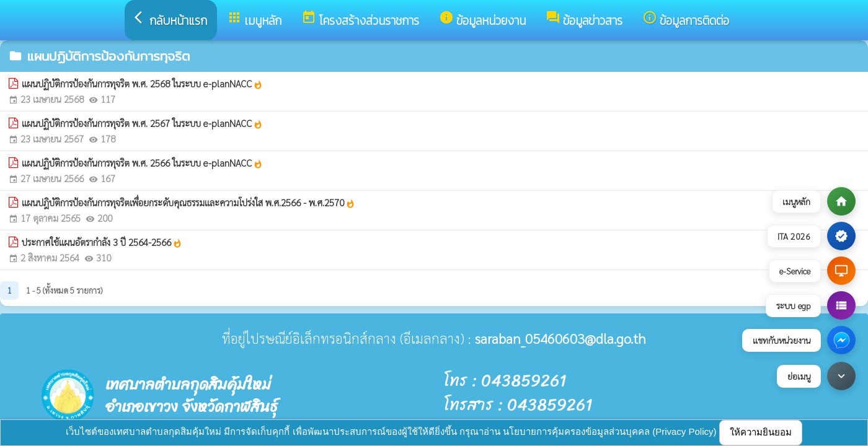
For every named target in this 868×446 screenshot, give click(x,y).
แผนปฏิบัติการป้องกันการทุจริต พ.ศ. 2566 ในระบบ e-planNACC (142, 163)
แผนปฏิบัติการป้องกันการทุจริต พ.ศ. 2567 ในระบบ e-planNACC (142, 123)
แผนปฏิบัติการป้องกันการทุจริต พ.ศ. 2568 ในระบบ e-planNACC (142, 84)
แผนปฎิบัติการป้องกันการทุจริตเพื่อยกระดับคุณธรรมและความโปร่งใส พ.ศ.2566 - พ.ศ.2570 (188, 203)
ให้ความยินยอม (761, 432)
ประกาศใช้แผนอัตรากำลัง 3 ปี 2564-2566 (102, 242)
